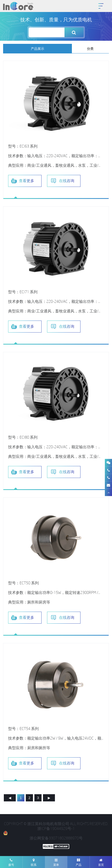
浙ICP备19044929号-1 (56, 828)
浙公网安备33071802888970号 (43, 836)
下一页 (49, 798)
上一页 (10, 798)
